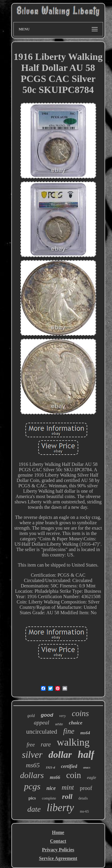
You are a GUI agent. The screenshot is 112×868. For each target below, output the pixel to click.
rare (46, 744)
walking (73, 742)
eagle (91, 778)
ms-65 (85, 811)
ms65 (33, 765)
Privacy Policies (58, 850)
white (59, 724)
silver (32, 755)
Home (58, 832)
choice (76, 723)
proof (86, 788)
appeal (42, 722)
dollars (32, 775)
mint (68, 787)
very (62, 716)
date (34, 809)
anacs (87, 767)
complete (49, 798)
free (31, 745)
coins (80, 713)
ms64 (85, 733)
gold (31, 716)
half (86, 755)
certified (69, 766)
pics (32, 798)
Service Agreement (58, 858)
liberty (60, 808)
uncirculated (42, 732)
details (83, 798)
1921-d (50, 767)
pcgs (32, 786)
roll (67, 797)
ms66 (55, 777)
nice (51, 788)
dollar (60, 755)
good (47, 715)
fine (69, 731)
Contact (58, 841)
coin (73, 775)
